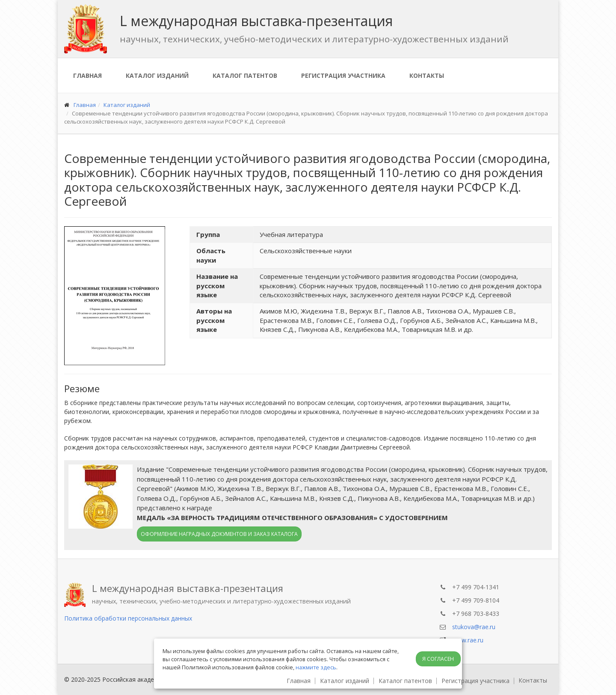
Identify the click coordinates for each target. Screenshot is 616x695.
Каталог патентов (245, 75)
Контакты (427, 75)
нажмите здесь (316, 667)
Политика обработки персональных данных (128, 618)
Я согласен (438, 659)
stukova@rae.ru (474, 627)
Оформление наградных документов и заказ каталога (219, 534)
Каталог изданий (157, 75)
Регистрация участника (343, 75)
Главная (87, 75)
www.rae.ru (468, 640)
